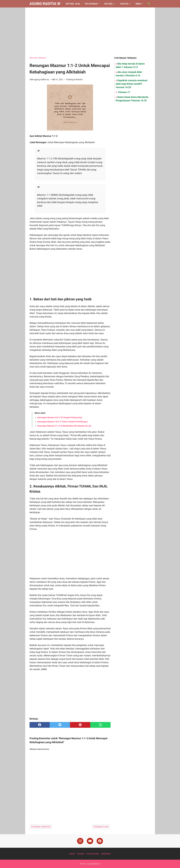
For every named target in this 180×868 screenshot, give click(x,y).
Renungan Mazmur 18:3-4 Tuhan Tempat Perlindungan (63, 422)
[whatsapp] (100, 725)
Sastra (124, 4)
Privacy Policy (93, 854)
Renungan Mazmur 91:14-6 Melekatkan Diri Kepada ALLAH (64, 426)
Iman (138, 4)
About (72, 854)
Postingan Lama (101, 827)
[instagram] (80, 841)
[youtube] (90, 841)
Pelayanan (91, 4)
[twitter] (60, 725)
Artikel (109, 4)
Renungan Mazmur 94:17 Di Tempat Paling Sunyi (60, 417)
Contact (81, 854)
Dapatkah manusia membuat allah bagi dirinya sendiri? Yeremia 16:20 (132, 84)
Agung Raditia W (45, 4)
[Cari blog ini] (149, 4)
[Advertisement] (90, 32)
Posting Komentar (75, 79)
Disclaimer (106, 854)
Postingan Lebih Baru (41, 827)
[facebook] (40, 725)
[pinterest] (80, 725)
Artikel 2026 (73, 4)
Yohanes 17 (124, 92)
